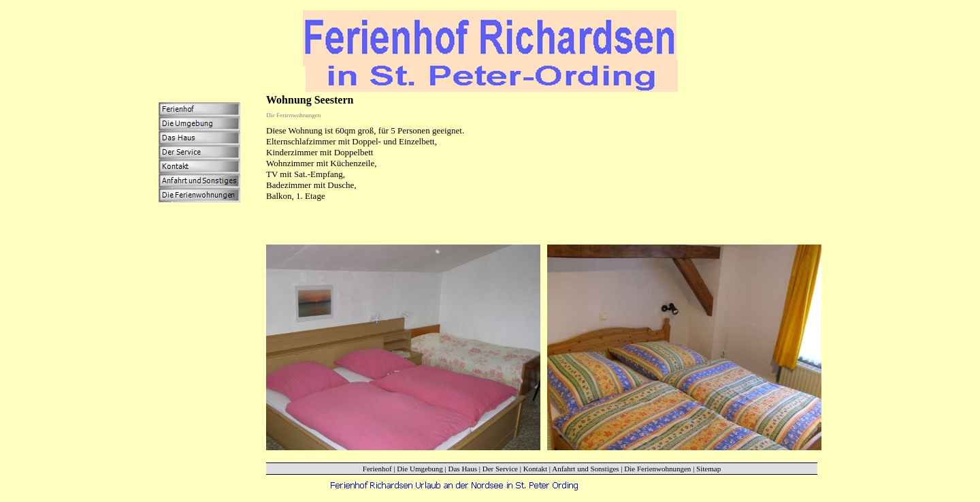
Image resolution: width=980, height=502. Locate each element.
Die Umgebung (420, 469)
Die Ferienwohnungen (657, 469)
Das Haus (463, 469)
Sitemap (708, 469)
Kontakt (535, 469)
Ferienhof (377, 469)
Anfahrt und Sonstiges (585, 469)
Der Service (500, 469)
